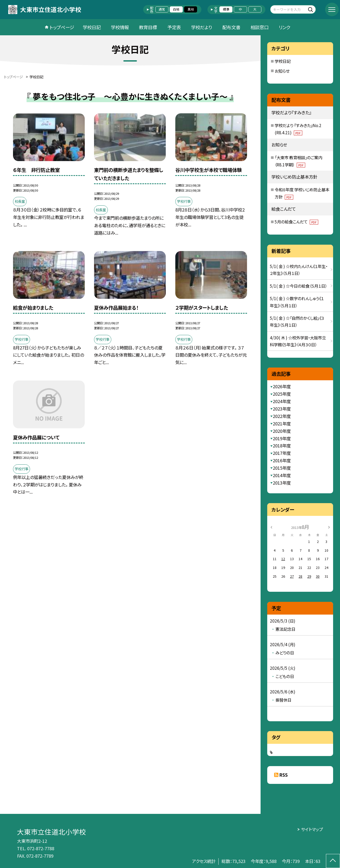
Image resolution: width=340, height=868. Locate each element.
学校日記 (92, 27)
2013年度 (282, 483)
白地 (176, 9)
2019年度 (282, 438)
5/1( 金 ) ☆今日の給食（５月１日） (298, 286)
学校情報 (120, 27)
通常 (162, 9)
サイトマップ (312, 829)
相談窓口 (260, 27)
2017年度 (282, 453)
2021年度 (282, 424)
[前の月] (271, 527)
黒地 (191, 9)
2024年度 (282, 401)
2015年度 (282, 468)
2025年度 (282, 394)
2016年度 (282, 460)
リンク (284, 27)
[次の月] (329, 527)
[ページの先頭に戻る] (333, 861)
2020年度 (282, 431)
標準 (226, 9)
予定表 (174, 27)
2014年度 (282, 475)
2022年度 (282, 416)
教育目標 (148, 27)
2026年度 (282, 386)
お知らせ (282, 71)
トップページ (62, 27)
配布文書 (231, 27)
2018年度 (282, 446)
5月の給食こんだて (296, 222)
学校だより (201, 27)
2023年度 (282, 409)
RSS (284, 775)
